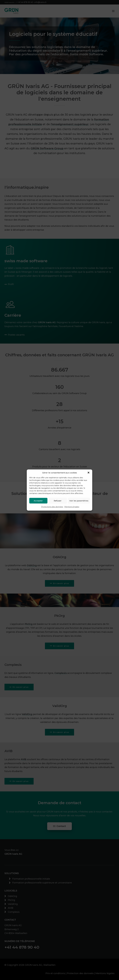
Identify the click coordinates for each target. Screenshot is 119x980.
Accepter (38, 501)
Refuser (58, 501)
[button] (89, 473)
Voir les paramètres (79, 501)
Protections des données (52, 507)
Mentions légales (72, 507)
